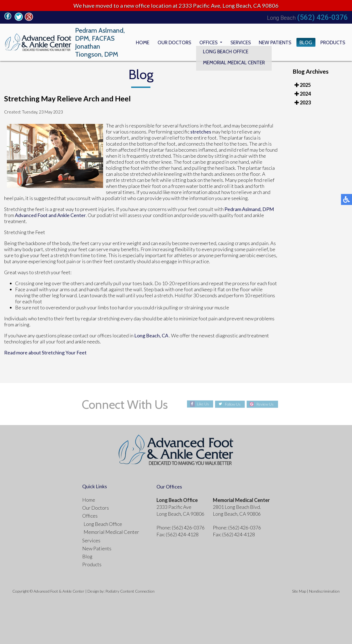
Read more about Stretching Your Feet (45, 352)
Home (139, 42)
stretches (201, 132)
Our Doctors (171, 42)
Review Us (266, 404)
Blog (305, 42)
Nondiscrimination (324, 591)
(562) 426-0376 (322, 17)
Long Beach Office (103, 524)
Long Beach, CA (151, 335)
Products (332, 42)
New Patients (274, 42)
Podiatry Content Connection (130, 591)
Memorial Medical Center (111, 532)
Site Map (299, 591)
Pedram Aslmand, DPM (249, 209)
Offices (206, 42)
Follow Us (233, 404)
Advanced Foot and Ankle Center (50, 215)
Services (239, 42)
